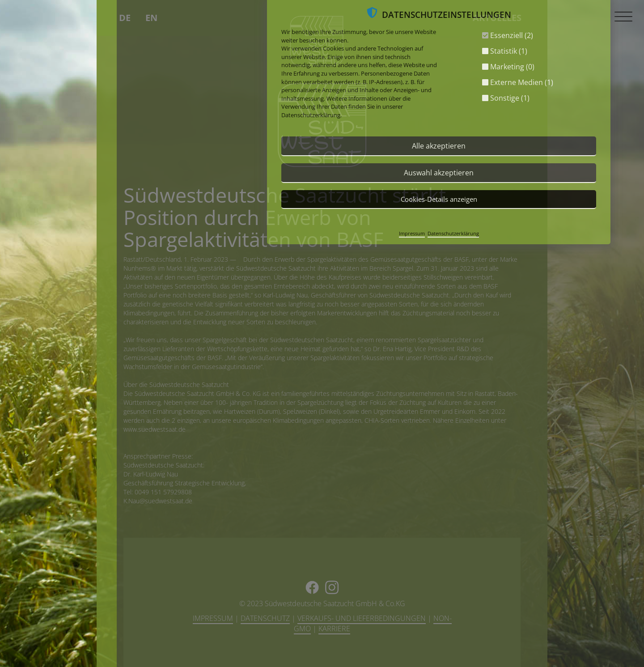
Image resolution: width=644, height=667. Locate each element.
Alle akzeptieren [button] (439, 146)
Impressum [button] (412, 233)
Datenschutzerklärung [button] (453, 233)
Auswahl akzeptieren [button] (439, 173)
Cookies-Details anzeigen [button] (439, 199)
